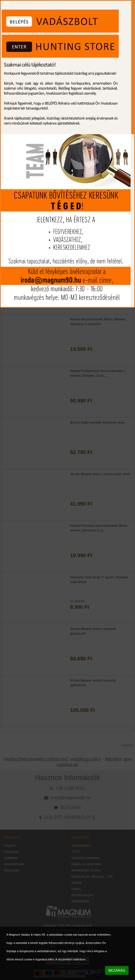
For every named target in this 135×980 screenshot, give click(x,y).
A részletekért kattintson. (71, 959)
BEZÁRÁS (117, 970)
